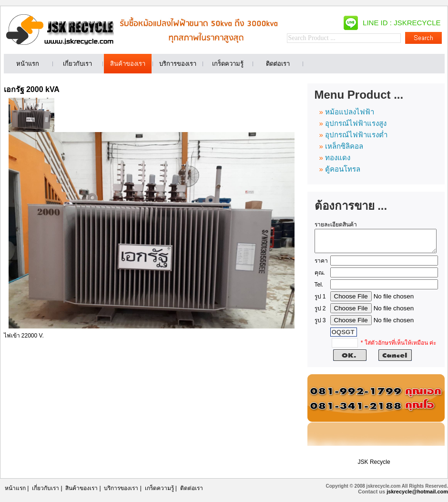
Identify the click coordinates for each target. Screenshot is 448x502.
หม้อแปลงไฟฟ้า (350, 112)
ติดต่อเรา (192, 492)
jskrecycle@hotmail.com (417, 496)
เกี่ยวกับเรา (46, 492)
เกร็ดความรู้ (159, 492)
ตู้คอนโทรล (343, 169)
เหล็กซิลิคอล (344, 146)
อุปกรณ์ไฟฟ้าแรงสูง (356, 123)
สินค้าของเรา (81, 492)
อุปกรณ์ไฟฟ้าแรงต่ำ (356, 135)
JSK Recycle (374, 466)
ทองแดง (338, 158)
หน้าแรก (15, 492)
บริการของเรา (121, 492)
